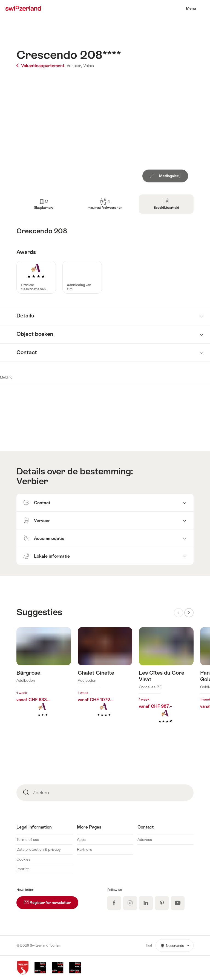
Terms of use (28, 839)
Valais (89, 66)
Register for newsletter (51, 900)
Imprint (23, 869)
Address (145, 839)
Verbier (32, 481)
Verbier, (74, 66)
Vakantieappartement (41, 66)
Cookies (23, 859)
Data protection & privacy (39, 849)
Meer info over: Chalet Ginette (105, 680)
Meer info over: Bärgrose (44, 680)
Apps (81, 839)
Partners (84, 849)
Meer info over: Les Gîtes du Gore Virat (166, 684)
